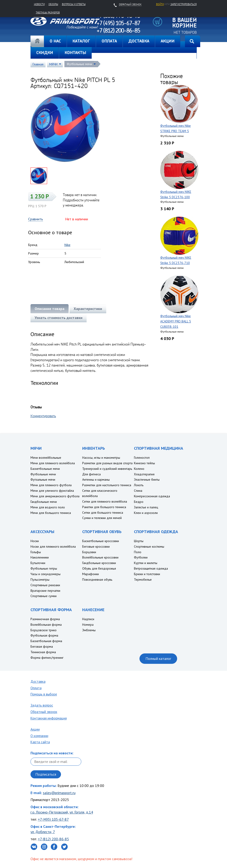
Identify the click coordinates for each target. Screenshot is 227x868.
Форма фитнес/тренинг (47, 658)
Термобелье (143, 580)
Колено (139, 469)
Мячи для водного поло (48, 507)
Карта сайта (40, 742)
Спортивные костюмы (149, 546)
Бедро (139, 502)
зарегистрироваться (184, 4)
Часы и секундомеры (45, 574)
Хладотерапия (144, 474)
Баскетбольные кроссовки (101, 541)
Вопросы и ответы (74, 4)
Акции (35, 729)
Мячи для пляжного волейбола (53, 463)
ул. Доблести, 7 (43, 832)
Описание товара (50, 309)
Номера (88, 625)
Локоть (139, 485)
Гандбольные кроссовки (99, 563)
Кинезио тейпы (144, 463)
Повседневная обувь (97, 580)
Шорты (139, 541)
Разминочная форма (45, 619)
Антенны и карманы (96, 480)
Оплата (36, 688)
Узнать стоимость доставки (59, 318)
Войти (160, 4)
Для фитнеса (91, 474)
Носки (35, 541)
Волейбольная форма (46, 625)
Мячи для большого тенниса (51, 513)
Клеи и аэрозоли (146, 513)
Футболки (141, 557)
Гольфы (36, 552)
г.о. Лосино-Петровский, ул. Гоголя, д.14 (62, 812)
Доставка (38, 681)
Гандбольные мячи (44, 502)
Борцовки (89, 552)
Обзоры (53, 4)
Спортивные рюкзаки (45, 585)
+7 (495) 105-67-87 (53, 819)
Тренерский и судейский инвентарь (107, 469)
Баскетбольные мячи (45, 469)
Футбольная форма (44, 635)
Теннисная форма (43, 652)
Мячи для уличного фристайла (52, 491)
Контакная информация (49, 718)
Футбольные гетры (44, 568)
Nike (67, 245)
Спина (138, 491)
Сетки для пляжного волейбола (105, 501)
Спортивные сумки (44, 596)
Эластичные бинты (147, 480)
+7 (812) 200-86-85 (53, 839)
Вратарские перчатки (45, 591)
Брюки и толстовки (147, 574)
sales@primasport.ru (59, 793)
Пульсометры (40, 580)
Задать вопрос (42, 705)
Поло (138, 552)
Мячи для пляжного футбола (51, 485)
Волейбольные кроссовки (100, 557)
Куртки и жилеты (146, 563)
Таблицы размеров (48, 12)
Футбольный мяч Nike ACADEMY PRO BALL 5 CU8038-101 (176, 321)
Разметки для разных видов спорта (107, 463)
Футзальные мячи (43, 480)
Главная (37, 41)
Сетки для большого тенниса (103, 513)
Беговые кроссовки (96, 546)
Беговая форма (42, 646)
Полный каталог (158, 659)
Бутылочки (38, 563)
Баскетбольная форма (46, 641)
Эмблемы (89, 630)
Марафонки (91, 574)
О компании (39, 736)
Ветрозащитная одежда (151, 568)
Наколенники (40, 557)
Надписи (88, 619)
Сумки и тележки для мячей (102, 518)
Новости (39, 4)
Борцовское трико (44, 630)
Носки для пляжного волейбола (53, 546)
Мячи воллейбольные (46, 458)
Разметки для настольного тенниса (107, 485)
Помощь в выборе (44, 694)
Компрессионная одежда (152, 496)
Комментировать (43, 416)
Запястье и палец (146, 507)
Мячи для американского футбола (55, 496)
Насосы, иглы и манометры (101, 458)
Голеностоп (142, 458)
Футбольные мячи (79, 64)
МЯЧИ (53, 64)
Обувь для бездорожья (99, 568)
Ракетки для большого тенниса (104, 507)
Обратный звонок (44, 712)
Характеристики (88, 309)
